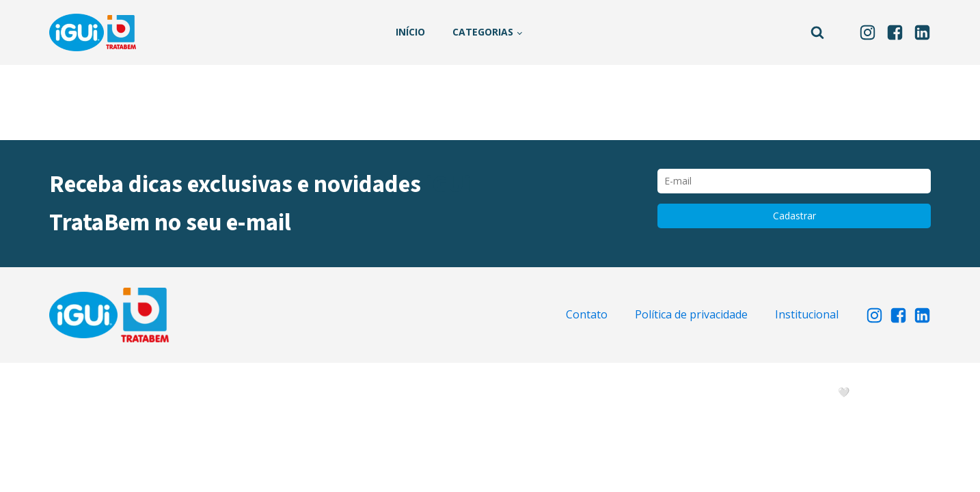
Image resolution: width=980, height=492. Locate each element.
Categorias (483, 32)
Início (410, 32)
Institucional (807, 314)
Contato (587, 314)
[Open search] (817, 32)
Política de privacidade (691, 314)
